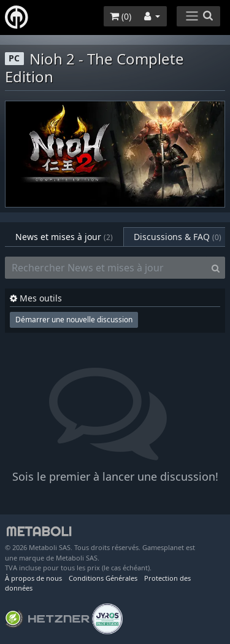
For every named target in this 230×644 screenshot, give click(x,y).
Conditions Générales (103, 578)
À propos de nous (33, 578)
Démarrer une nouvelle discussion (74, 320)
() (121, 16)
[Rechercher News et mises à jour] (106, 268)
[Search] (216, 268)
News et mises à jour (64, 237)
